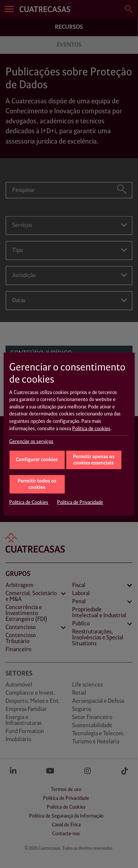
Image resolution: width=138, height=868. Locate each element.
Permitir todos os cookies (37, 484)
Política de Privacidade (80, 502)
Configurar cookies (37, 459)
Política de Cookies (29, 502)
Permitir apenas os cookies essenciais (94, 460)
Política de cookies (91, 428)
